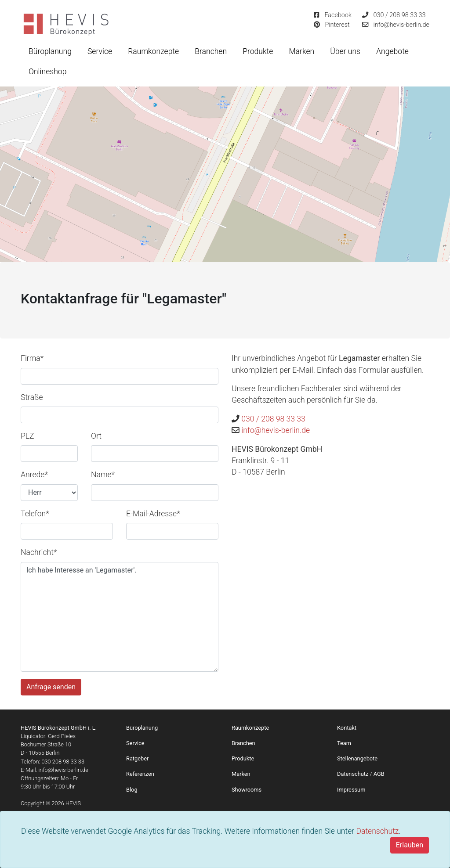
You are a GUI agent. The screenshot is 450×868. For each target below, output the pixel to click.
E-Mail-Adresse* (153, 514)
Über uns (345, 51)
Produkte (258, 51)
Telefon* (35, 514)
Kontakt (347, 728)
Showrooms (247, 790)
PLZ (27, 436)
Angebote (392, 51)
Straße (32, 397)
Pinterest (337, 25)
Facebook (338, 15)
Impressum (351, 790)
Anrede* (34, 475)
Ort (96, 436)
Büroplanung (50, 51)
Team (344, 743)
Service (100, 51)
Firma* (32, 358)
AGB (379, 774)
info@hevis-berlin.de (401, 25)
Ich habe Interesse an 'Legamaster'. (120, 617)
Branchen (211, 51)
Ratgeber (137, 758)
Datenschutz (377, 831)
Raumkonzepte (153, 51)
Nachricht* (39, 552)
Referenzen (140, 774)
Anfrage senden (51, 687)
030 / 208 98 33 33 (400, 15)
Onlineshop (47, 72)
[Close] (410, 845)
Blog (132, 790)
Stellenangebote (357, 758)
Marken (301, 51)
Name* (103, 475)
